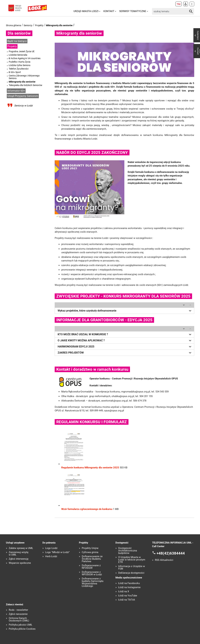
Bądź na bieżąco (17, 41)
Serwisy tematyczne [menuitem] (133, 11)
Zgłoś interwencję (19, 559)
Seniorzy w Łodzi (23, 106)
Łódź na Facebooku (129, 583)
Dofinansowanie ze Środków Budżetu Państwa (92, 559)
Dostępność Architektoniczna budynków (128, 551)
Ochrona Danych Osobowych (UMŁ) (19, 619)
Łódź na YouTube (128, 595)
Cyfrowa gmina (90, 552)
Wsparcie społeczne (20, 563)
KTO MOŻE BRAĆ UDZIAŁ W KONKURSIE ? (125, 334)
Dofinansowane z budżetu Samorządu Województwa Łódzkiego (93, 582)
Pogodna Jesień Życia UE (22, 51)
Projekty (39, 25)
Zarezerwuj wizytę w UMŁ (19, 553)
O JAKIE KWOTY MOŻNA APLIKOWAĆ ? (125, 340)
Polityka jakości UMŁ (20, 625)
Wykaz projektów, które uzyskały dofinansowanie (125, 311)
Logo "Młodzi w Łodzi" (57, 552)
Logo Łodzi (51, 548)
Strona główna (14, 25)
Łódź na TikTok (127, 599)
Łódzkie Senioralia (18, 55)
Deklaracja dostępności (131, 573)
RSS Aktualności (164, 560)
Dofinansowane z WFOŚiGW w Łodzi (92, 573)
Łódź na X (124, 591)
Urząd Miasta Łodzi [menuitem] (86, 11)
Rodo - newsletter (18, 610)
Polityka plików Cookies (22, 629)
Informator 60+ (16, 91)
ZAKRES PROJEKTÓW (125, 352)
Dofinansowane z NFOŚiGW (91, 567)
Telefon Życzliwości (19, 69)
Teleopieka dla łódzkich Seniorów (26, 85)
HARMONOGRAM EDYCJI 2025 (125, 346)
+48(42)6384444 (171, 553)
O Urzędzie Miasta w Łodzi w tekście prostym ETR (132, 560)
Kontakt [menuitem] (109, 11)
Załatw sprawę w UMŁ (21, 548)
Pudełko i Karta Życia (20, 62)
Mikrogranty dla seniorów (59, 25)
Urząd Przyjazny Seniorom (23, 96)
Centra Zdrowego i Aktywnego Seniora (24, 77)
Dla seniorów (19, 33)
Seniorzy (28, 25)
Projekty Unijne (90, 548)
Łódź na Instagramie (129, 587)
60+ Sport (16, 72)
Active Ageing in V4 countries (26, 58)
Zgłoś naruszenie (18, 614)
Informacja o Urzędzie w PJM (132, 567)
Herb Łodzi (51, 556)
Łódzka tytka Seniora (20, 65)
